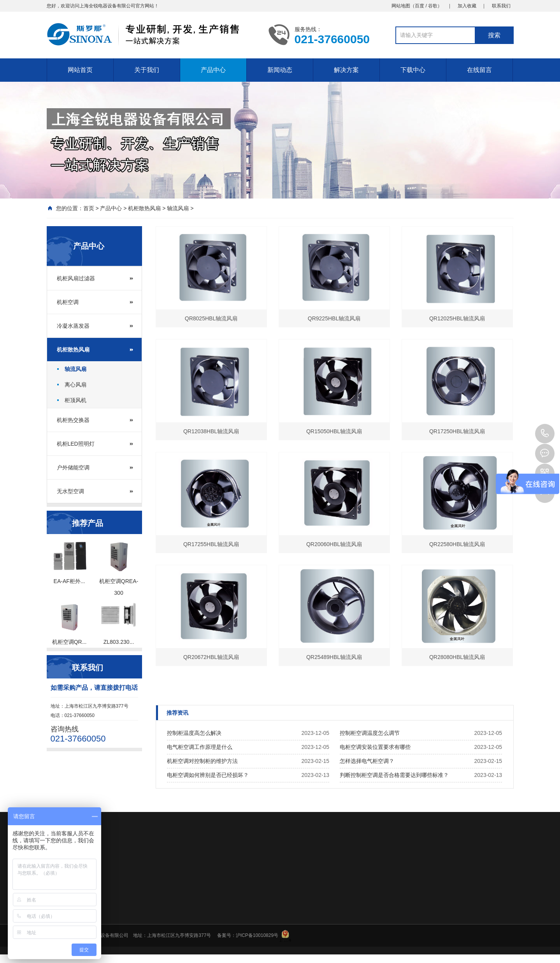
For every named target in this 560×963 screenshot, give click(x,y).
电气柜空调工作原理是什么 (200, 747)
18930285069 (545, 434)
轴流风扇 (178, 208)
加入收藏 (467, 6)
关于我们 (147, 70)
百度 (420, 6)
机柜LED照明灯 (76, 444)
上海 (84, 6)
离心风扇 (75, 385)
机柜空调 (68, 302)
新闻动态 (280, 70)
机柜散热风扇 (144, 208)
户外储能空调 (73, 467)
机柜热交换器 (73, 420)
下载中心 (413, 70)
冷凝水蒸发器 (73, 326)
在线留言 (479, 70)
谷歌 (433, 6)
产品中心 (213, 70)
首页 (89, 208)
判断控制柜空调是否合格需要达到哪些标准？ (394, 775)
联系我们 (501, 6)
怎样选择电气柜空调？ (367, 761)
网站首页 (80, 70)
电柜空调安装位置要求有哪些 (375, 747)
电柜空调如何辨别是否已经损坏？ (208, 775)
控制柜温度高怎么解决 (194, 733)
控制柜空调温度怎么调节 (370, 733)
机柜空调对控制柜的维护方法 (202, 761)
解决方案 (346, 70)
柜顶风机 (75, 400)
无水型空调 (70, 491)
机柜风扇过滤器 (76, 278)
